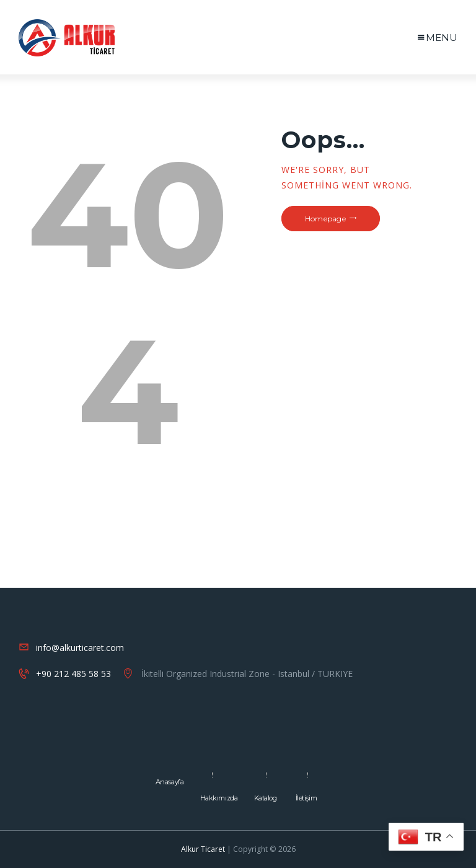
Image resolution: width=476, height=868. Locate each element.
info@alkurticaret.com (80, 648)
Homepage (325, 219)
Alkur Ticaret (203, 849)
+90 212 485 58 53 (73, 674)
